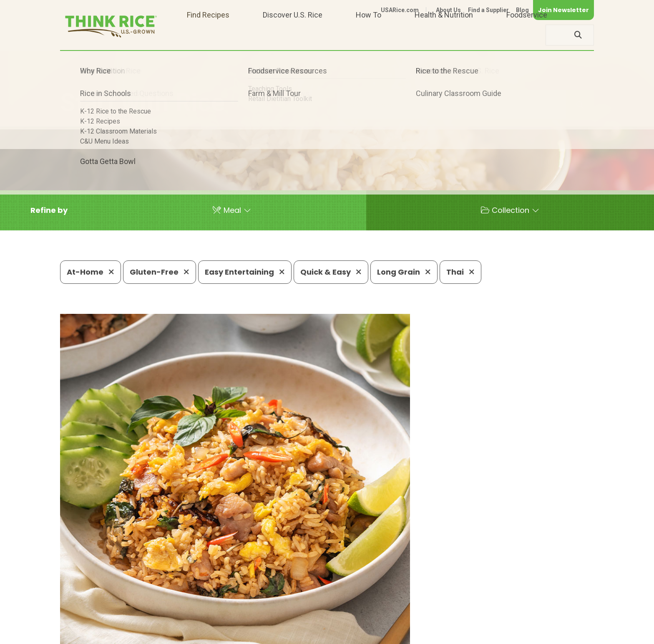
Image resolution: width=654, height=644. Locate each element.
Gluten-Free (160, 272)
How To (369, 35)
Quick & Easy (331, 272)
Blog (522, 10)
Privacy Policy (484, 634)
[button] (49, 210)
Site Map (528, 634)
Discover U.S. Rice (293, 35)
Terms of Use (570, 634)
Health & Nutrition (444, 35)
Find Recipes (208, 35)
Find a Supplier (488, 10)
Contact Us (437, 634)
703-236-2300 (192, 609)
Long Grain (404, 272)
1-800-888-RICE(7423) (270, 609)
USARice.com (400, 10)
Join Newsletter (563, 10)
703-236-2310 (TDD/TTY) (366, 609)
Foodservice (527, 35)
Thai (460, 272)
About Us (448, 10)
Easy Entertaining (245, 272)
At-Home (91, 272)
